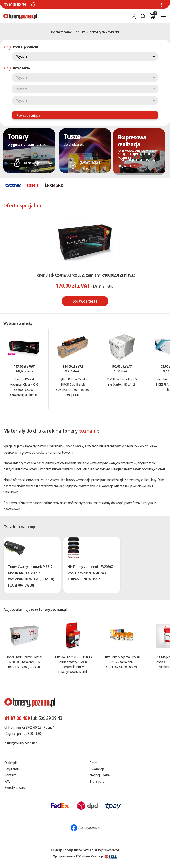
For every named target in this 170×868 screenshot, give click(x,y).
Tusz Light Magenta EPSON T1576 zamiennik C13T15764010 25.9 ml (122, 662)
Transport (97, 781)
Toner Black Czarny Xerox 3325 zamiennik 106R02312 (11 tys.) (85, 275)
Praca (93, 763)
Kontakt (10, 775)
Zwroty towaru (15, 788)
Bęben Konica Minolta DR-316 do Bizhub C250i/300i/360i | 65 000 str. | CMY (73, 387)
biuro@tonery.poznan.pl (21, 743)
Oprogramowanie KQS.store (71, 856)
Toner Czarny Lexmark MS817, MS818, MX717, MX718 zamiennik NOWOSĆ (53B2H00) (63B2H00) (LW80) (31, 576)
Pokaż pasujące (28, 115)
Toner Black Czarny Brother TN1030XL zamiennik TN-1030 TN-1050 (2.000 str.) (24, 662)
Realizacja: (104, 856)
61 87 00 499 (17, 4)
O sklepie (11, 763)
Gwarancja (97, 769)
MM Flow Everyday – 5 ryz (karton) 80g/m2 (122, 382)
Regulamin (12, 769)
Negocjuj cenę (99, 775)
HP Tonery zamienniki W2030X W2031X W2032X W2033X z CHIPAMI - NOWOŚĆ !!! (90, 573)
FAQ (7, 781)
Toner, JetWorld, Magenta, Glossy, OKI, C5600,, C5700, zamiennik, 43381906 (24, 387)
